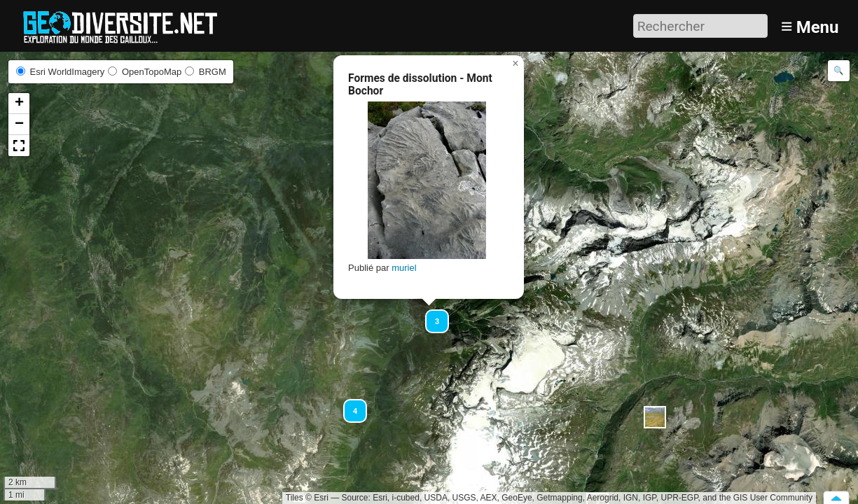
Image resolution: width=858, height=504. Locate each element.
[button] (431, 315)
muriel (404, 268)
